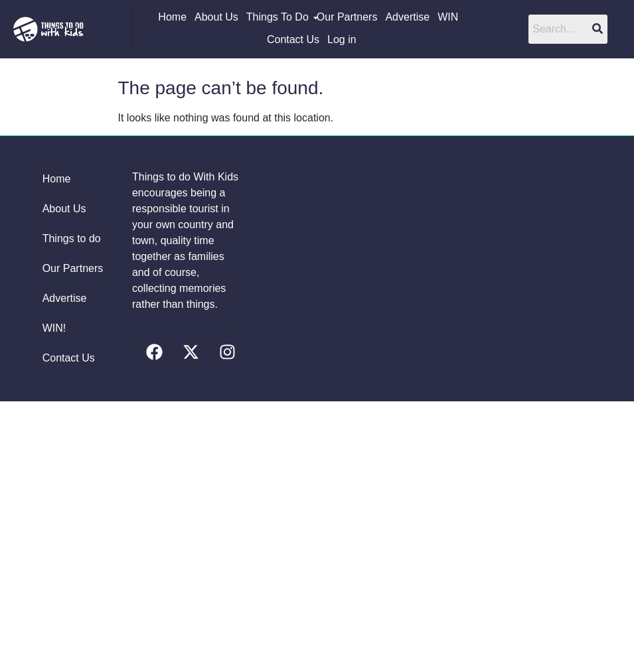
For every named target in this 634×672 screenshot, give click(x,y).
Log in (342, 39)
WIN (448, 17)
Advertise (407, 17)
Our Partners (347, 17)
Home (172, 17)
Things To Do (278, 17)
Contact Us (293, 39)
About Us (216, 17)
